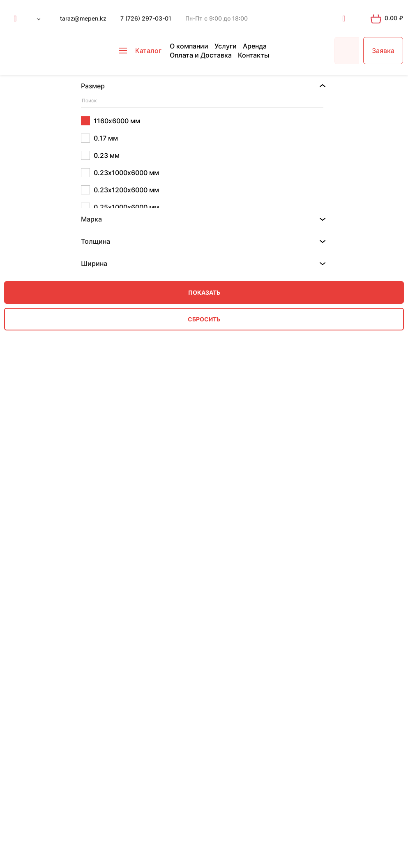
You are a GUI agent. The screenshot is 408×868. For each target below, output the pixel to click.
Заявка (383, 51)
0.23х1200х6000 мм (120, 190)
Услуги (226, 46)
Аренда (255, 46)
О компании (189, 46)
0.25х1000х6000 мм (120, 207)
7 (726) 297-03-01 (146, 18)
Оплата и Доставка (201, 55)
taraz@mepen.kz (83, 18)
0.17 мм (99, 138)
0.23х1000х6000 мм (120, 173)
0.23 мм (100, 155)
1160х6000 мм (111, 121)
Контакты (254, 55)
